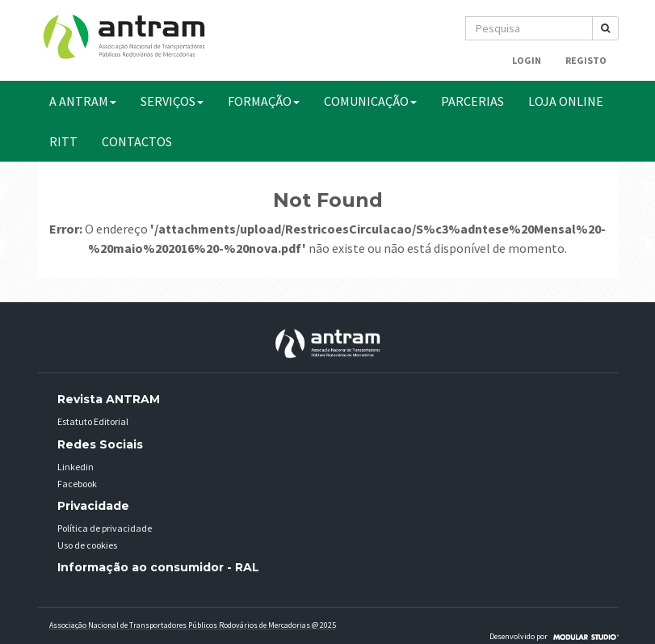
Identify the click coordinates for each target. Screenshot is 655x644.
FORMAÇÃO (264, 101)
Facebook (77, 484)
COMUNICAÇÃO (370, 101)
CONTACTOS (137, 141)
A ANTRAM (83, 101)
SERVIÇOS (172, 101)
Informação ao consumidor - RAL (158, 567)
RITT (63, 141)
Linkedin (76, 467)
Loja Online (566, 101)
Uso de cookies (87, 545)
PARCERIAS (472, 101)
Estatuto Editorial (93, 421)
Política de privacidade (105, 528)
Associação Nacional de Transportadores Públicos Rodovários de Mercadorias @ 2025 (193, 625)
